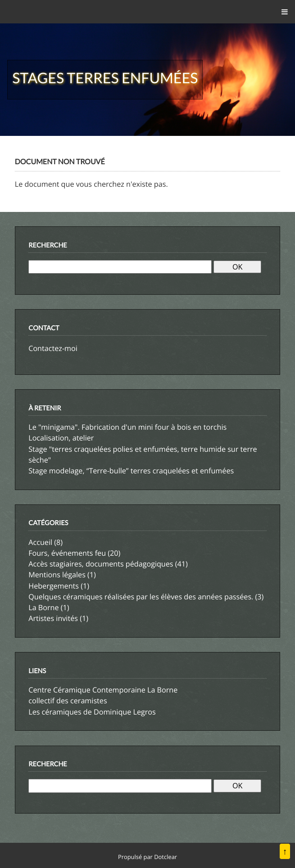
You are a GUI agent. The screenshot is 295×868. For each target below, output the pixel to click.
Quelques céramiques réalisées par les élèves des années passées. (141, 597)
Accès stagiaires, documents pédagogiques (101, 564)
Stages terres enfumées (105, 78)
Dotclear (166, 857)
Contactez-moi (53, 348)
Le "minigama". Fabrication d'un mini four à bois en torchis (127, 427)
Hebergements (54, 586)
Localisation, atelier (61, 438)
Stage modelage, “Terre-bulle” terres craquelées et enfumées (131, 471)
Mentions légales (57, 575)
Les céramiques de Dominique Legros (92, 712)
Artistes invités (53, 618)
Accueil (40, 542)
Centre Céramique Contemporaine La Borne (103, 690)
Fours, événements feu (67, 553)
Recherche (48, 245)
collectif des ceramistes (68, 701)
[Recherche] (120, 267)
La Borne (43, 607)
